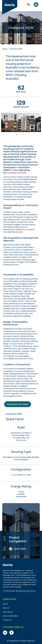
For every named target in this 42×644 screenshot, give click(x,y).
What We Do (8, 612)
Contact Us (7, 620)
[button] (36, 5)
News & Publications (11, 616)
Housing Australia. (17, 173)
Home (5, 49)
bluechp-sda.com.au (27, 591)
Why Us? (6, 608)
